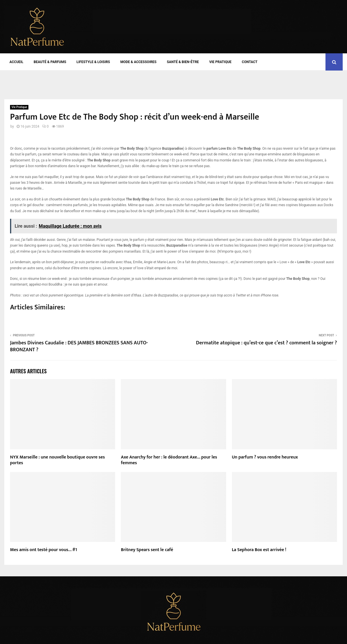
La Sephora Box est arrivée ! (259, 550)
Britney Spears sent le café (147, 550)
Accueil (16, 62)
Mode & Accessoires (138, 62)
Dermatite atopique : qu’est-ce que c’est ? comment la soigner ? (266, 343)
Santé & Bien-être (183, 62)
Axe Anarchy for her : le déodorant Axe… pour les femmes (169, 460)
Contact (250, 62)
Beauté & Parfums (50, 62)
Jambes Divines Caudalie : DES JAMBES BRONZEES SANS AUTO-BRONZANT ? (79, 346)
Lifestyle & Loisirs (93, 62)
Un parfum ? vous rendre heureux (265, 457)
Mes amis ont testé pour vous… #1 (43, 550)
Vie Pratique (220, 62)
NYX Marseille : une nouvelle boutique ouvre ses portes (57, 460)
